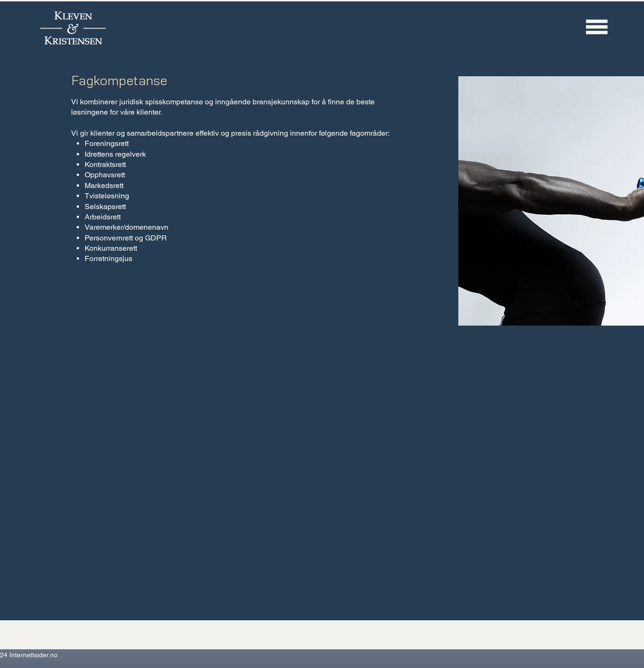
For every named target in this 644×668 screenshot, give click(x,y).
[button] (597, 27)
